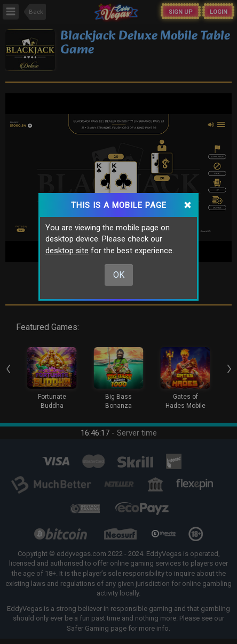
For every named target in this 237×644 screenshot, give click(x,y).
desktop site (67, 251)
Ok (119, 275)
